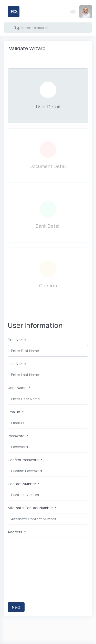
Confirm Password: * (25, 460)
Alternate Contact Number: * (32, 508)
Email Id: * (16, 412)
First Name (17, 340)
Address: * (17, 532)
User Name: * (19, 388)
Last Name (17, 364)
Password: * (18, 436)
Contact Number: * (24, 484)
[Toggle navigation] (73, 12)
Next (16, 607)
